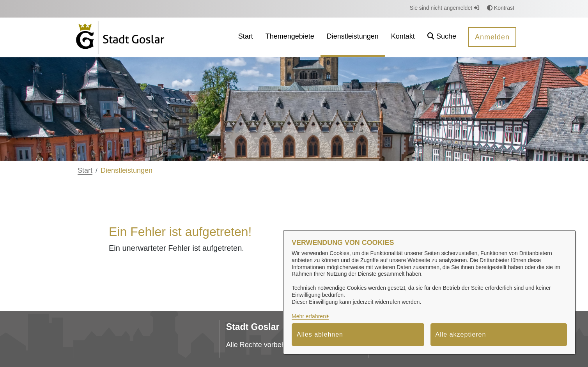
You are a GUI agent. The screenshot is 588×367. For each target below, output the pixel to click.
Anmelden (492, 37)
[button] (442, 37)
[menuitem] (246, 37)
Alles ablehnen (320, 334)
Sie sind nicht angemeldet (445, 8)
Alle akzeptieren (461, 334)
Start (85, 170)
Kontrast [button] (501, 8)
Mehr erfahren (309, 316)
